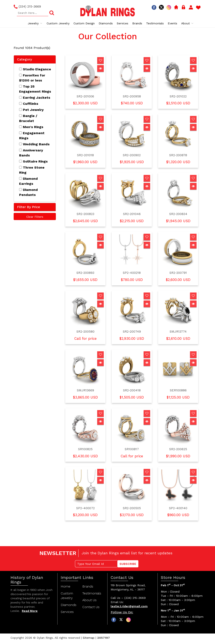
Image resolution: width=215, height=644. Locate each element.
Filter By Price (29, 207)
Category (24, 59)
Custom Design (84, 23)
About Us (89, 600)
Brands (137, 23)
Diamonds (106, 23)
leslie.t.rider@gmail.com (129, 606)
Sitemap (89, 638)
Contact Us (91, 607)
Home (66, 586)
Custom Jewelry (58, 23)
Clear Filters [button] (35, 217)
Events (172, 23)
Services (123, 23)
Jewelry (35, 23)
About (187, 23)
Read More (30, 611)
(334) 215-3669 (27, 7)
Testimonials (155, 23)
